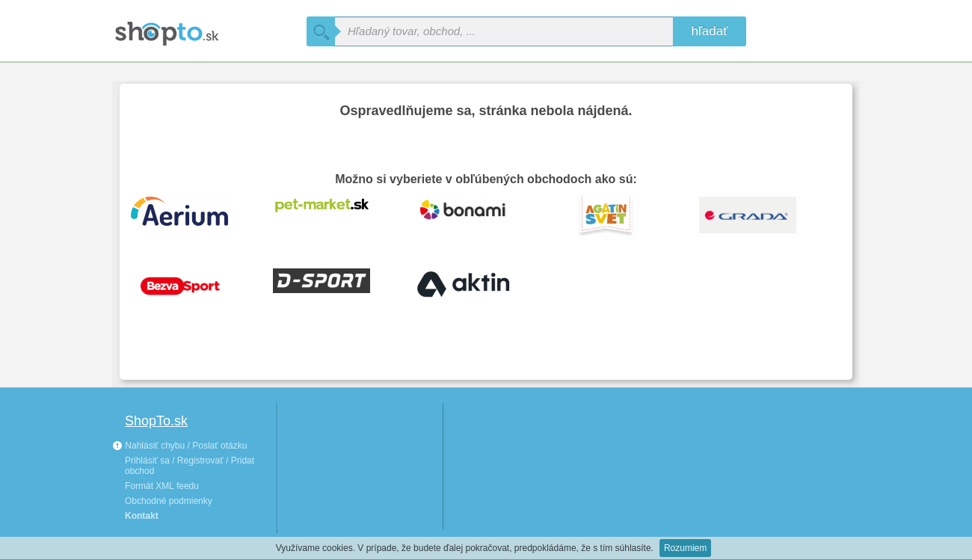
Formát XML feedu (162, 486)
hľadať (709, 31)
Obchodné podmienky (169, 501)
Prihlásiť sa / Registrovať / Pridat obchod (190, 466)
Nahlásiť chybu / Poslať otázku (179, 446)
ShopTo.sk (156, 421)
